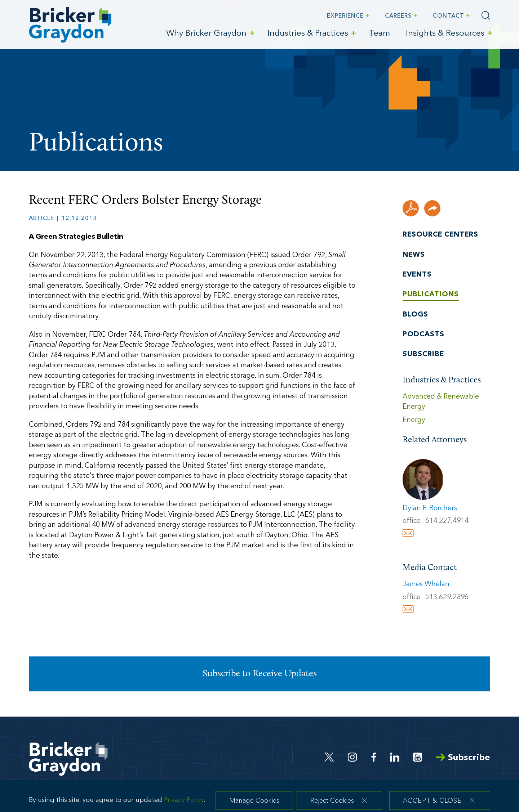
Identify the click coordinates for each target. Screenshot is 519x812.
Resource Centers (440, 235)
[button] (432, 208)
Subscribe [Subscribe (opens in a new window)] (423, 354)
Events (417, 275)
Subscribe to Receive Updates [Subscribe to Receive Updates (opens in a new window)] (260, 674)
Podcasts (423, 335)
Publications (431, 295)
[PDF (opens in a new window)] (411, 208)
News (414, 255)
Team (380, 34)
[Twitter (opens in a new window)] (329, 757)
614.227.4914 (447, 521)
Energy (414, 420)
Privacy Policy (184, 805)
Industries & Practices (308, 34)
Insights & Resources (445, 34)
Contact (449, 16)
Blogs (415, 315)
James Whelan (426, 584)
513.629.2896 (447, 597)
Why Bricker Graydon (206, 34)
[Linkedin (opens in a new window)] (395, 757)
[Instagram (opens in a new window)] (353, 757)
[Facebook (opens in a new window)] (374, 757)
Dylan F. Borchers (430, 508)
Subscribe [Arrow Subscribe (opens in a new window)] (463, 758)
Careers (398, 16)
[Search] (486, 15)
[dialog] (259, 799)
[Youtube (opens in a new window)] (418, 757)
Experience (345, 16)
